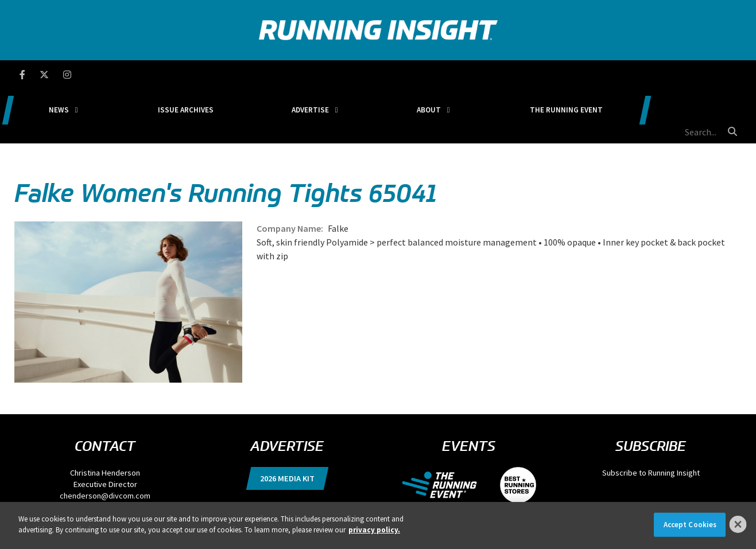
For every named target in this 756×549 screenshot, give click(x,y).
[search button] (731, 74)
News (158, 74)
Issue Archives (261, 74)
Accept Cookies (690, 525)
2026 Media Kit (287, 424)
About (457, 74)
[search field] (676, 75)
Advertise (361, 74)
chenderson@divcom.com (105, 441)
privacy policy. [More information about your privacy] (374, 530)
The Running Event (571, 74)
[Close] (738, 524)
